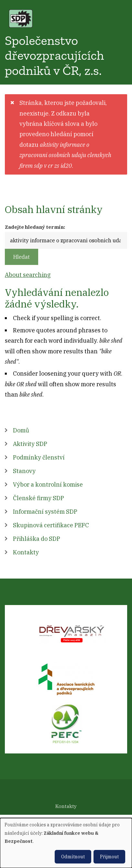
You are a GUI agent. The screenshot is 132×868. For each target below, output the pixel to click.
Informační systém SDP (45, 512)
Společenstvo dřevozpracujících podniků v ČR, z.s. (54, 55)
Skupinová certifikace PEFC (51, 525)
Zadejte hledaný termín (34, 227)
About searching (28, 275)
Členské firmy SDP (38, 498)
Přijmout (109, 857)
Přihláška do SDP (37, 539)
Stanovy (24, 471)
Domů (21, 430)
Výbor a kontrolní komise (48, 484)
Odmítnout (73, 857)
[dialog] (66, 843)
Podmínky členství (39, 457)
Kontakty (26, 552)
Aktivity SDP (30, 444)
